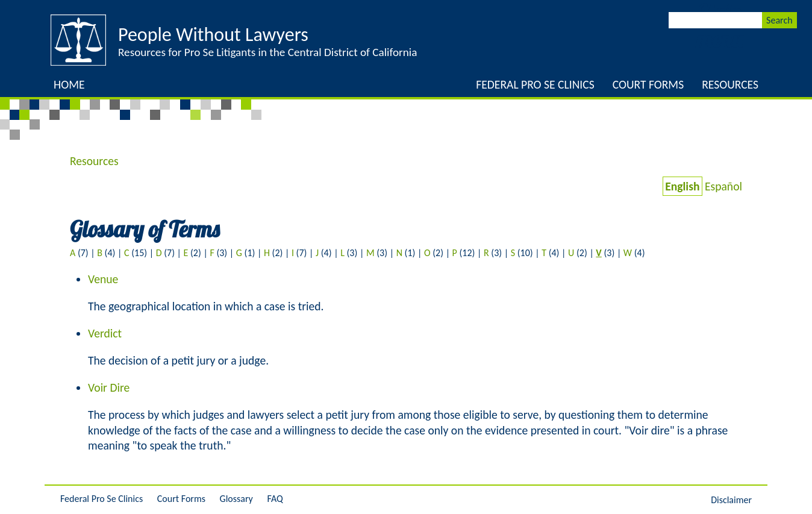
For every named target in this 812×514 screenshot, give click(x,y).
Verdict (105, 333)
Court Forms (648, 84)
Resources (730, 84)
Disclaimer (731, 500)
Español (723, 186)
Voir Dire (109, 387)
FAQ (275, 499)
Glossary (236, 499)
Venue (103, 279)
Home (69, 84)
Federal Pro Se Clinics (535, 84)
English (682, 186)
